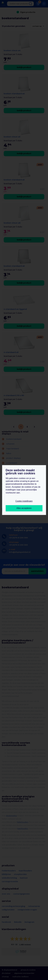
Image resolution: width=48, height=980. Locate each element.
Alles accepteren (24, 508)
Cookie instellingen (24, 501)
